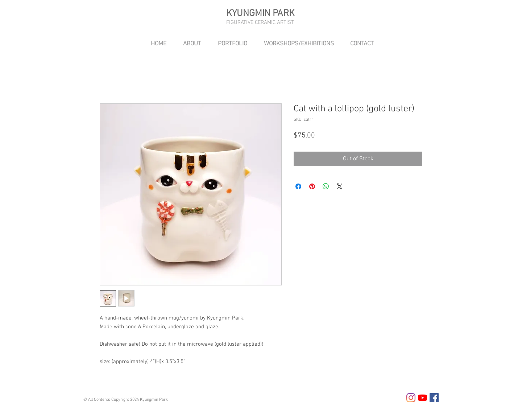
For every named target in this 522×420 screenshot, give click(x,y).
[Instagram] (411, 398)
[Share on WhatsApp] (326, 186)
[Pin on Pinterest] (312, 186)
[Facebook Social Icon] (434, 398)
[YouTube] (422, 398)
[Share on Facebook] (298, 186)
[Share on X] (340, 186)
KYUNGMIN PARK (260, 14)
